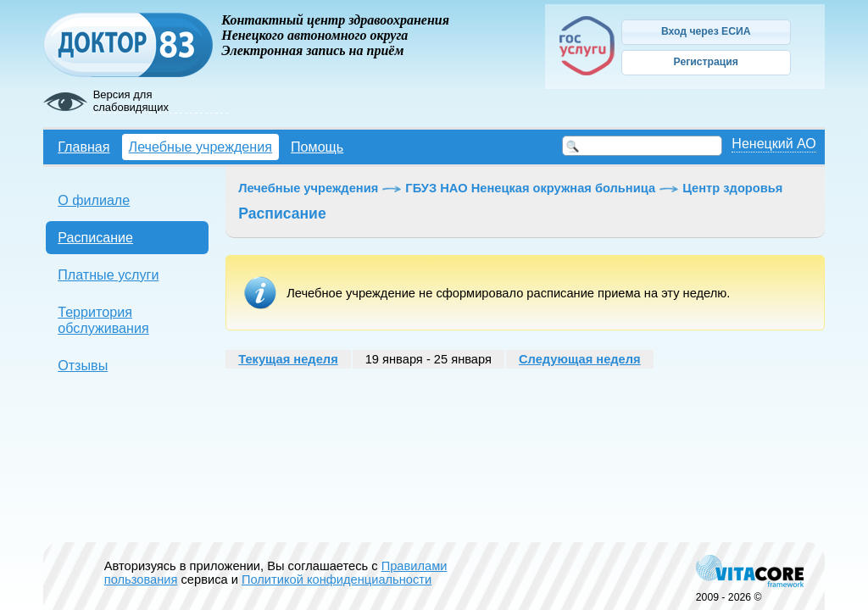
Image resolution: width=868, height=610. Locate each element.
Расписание (95, 237)
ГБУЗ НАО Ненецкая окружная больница (530, 188)
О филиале (94, 200)
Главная (83, 147)
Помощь (317, 147)
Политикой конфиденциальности (337, 579)
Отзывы (83, 365)
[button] (706, 32)
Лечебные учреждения (200, 147)
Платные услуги (108, 274)
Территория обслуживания (103, 320)
